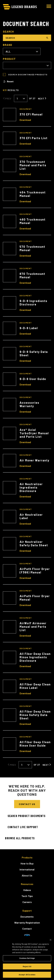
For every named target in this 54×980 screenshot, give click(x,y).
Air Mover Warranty (34, 460)
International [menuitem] (27, 869)
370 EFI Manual (31, 114)
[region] (27, 958)
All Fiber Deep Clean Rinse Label (35, 686)
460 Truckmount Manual (33, 221)
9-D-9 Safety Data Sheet (34, 353)
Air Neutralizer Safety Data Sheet (34, 543)
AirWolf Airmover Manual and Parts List (33, 627)
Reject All (27, 966)
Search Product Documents (26, 816)
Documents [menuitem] (27, 917)
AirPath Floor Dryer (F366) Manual (35, 571)
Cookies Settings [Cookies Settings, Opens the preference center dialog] (27, 958)
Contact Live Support (23, 827)
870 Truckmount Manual (32, 275)
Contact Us (27, 804)
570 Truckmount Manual (32, 248)
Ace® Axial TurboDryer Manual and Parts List (34, 433)
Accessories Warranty (29, 404)
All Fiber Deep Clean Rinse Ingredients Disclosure (35, 657)
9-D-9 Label (29, 328)
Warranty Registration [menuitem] (27, 923)
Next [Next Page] (41, 98)
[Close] (51, 940)
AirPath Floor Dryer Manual (35, 598)
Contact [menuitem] (27, 929)
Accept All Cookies (27, 975)
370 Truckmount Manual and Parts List (33, 165)
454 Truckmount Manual (33, 194)
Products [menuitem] (27, 857)
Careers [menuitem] (27, 902)
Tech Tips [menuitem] (27, 896)
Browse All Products (20, 838)
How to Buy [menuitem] (27, 863)
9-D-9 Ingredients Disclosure (33, 303)
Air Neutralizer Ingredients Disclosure (31, 487)
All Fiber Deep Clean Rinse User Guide (35, 744)
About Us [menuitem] (27, 875)
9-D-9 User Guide (33, 379)
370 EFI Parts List (34, 138)
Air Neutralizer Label (31, 516)
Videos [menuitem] (27, 890)
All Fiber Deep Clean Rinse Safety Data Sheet (35, 715)
